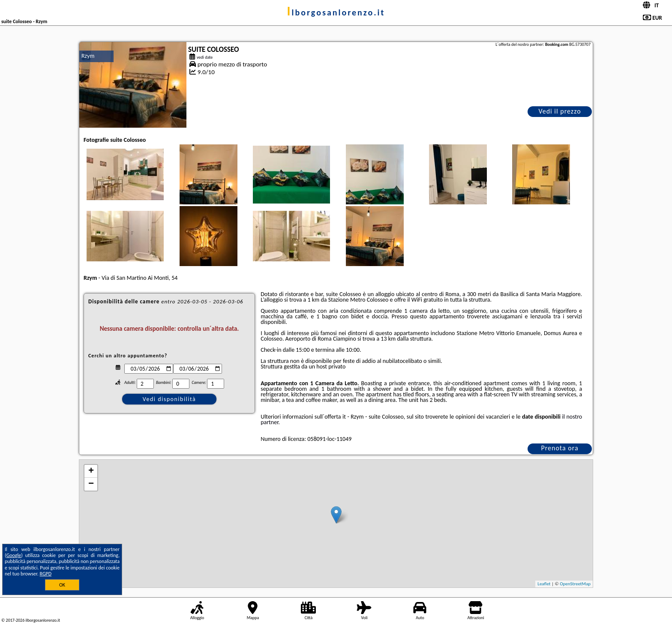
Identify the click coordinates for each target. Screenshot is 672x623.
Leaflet (544, 584)
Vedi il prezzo (559, 111)
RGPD (46, 574)
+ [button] (91, 471)
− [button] (91, 484)
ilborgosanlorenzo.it (336, 12)
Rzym (88, 56)
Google (14, 555)
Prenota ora (559, 448)
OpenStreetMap (575, 584)
